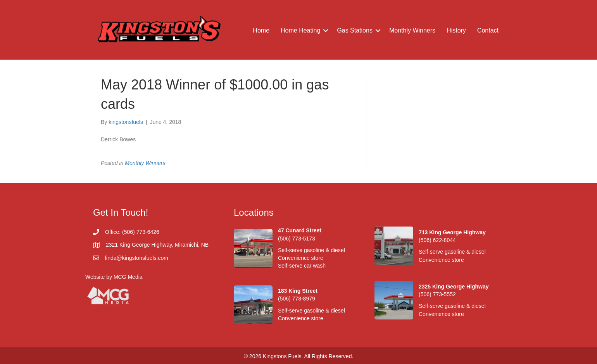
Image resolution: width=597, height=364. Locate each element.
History (456, 30)
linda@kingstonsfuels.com (137, 258)
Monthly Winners (412, 30)
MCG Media (128, 277)
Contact (488, 30)
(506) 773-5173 (297, 239)
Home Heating (300, 30)
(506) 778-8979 (297, 299)
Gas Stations (355, 30)
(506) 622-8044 (437, 240)
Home (261, 30)
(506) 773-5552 (437, 294)
